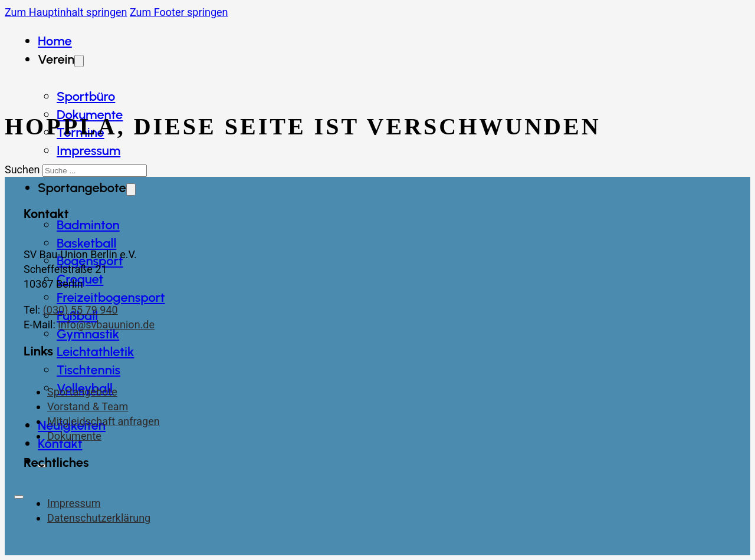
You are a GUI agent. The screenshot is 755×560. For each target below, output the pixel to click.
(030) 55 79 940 (81, 310)
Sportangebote (82, 392)
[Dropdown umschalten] (131, 190)
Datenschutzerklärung (99, 518)
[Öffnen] (19, 497)
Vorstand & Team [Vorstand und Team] (88, 406)
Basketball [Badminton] (86, 243)
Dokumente (74, 436)
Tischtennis (88, 370)
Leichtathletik (95, 352)
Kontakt (60, 444)
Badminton (88, 225)
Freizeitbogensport (111, 297)
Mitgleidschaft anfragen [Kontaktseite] (104, 421)
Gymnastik (88, 334)
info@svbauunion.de (106, 325)
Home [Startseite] (55, 41)
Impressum (88, 151)
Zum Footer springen (179, 12)
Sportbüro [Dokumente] (86, 96)
